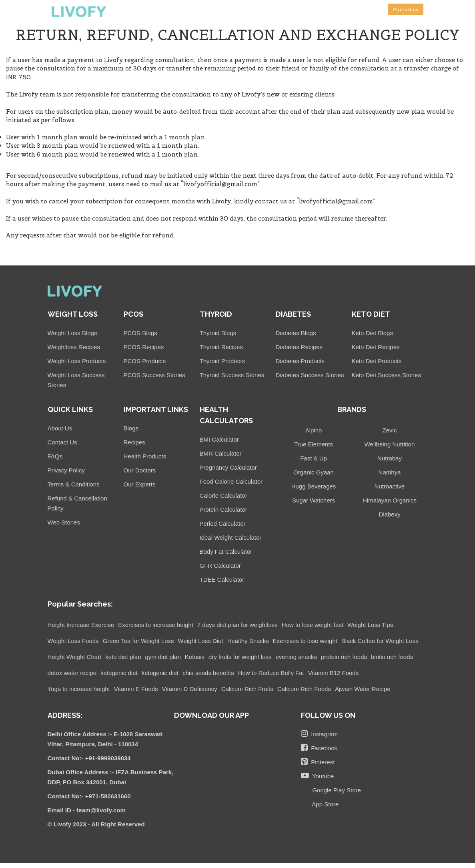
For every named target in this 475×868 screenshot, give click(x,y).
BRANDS (352, 409)
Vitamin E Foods (136, 689)
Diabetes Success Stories (310, 375)
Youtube (318, 776)
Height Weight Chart (75, 657)
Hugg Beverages (314, 486)
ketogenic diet (119, 673)
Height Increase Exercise (81, 625)
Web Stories (64, 522)
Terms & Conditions (74, 484)
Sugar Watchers (314, 500)
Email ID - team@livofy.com (87, 810)
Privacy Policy (66, 470)
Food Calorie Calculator (231, 481)
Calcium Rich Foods (304, 689)
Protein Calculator (223, 509)
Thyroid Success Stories (232, 375)
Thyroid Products (222, 361)
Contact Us (62, 442)
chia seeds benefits (208, 673)
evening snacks (296, 657)
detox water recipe (72, 673)
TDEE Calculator (222, 580)
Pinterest (318, 762)
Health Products (145, 456)
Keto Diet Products (377, 361)
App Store (324, 804)
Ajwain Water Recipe (363, 689)
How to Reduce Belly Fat (271, 673)
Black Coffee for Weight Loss (380, 641)
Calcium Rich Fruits (247, 689)
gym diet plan (163, 657)
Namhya (390, 472)
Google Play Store (335, 790)
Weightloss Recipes (74, 347)
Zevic (390, 430)
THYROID (216, 314)
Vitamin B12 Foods (333, 673)
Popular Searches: (80, 604)
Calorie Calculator (223, 495)
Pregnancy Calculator (228, 467)
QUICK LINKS (70, 409)
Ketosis (195, 657)
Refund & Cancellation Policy (77, 503)
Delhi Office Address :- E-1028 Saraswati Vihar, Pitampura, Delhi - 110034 (105, 739)
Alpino (314, 430)
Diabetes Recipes (299, 347)
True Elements (314, 444)
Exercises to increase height (156, 625)
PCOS (133, 314)
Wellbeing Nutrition (390, 444)
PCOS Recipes (144, 347)
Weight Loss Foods (73, 641)
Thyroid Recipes (221, 347)
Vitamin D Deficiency (190, 689)
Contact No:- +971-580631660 (89, 796)
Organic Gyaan (314, 472)
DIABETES (293, 314)
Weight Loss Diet (201, 641)
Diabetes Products (300, 361)
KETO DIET (371, 314)
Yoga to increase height (79, 689)
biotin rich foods (392, 657)
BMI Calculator (219, 439)
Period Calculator (223, 523)
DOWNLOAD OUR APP (211, 715)
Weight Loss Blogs (72, 333)
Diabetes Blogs (296, 333)
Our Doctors (140, 470)
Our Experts (140, 484)
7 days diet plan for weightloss (237, 625)
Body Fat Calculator (226, 552)
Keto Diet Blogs (372, 333)
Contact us (406, 9)
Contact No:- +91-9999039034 (89, 758)
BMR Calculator (221, 453)
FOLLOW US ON (328, 715)
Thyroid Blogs (218, 333)
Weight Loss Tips (370, 625)
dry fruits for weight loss (240, 657)
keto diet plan (123, 657)
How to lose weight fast (313, 625)
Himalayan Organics (390, 500)
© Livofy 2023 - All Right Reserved (96, 824)
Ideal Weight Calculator (231, 537)
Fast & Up (314, 458)
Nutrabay (390, 458)
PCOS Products (145, 361)
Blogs (131, 428)
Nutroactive (390, 486)
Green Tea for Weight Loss (138, 641)
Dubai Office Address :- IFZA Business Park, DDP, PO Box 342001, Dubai (111, 777)
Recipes (134, 442)
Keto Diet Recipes (376, 347)
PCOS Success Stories (154, 375)
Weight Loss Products (77, 361)
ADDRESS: (65, 715)
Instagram (319, 733)
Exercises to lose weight (305, 641)
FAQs (55, 456)
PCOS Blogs (140, 333)
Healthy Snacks (248, 641)
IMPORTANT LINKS (156, 409)
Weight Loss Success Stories (76, 380)
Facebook (319, 747)
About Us (60, 428)
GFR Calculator (220, 566)
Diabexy (389, 514)
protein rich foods (344, 657)
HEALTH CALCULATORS (226, 415)
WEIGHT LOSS (73, 314)
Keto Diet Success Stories (386, 375)
